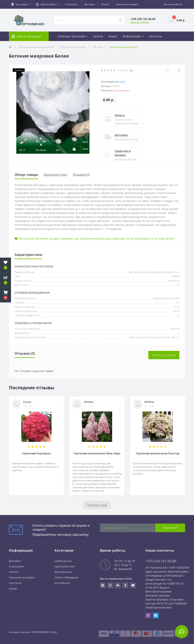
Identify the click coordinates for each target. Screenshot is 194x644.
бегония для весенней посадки (39, 239)
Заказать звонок (139, 22)
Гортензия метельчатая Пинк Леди (97, 453)
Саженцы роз (63, 561)
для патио (127, 239)
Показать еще (97, 505)
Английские (62, 583)
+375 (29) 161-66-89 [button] (161, 561)
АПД (123, 81)
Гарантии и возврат (127, 4)
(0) (131, 70)
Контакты (156, 36)
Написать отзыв (164, 355)
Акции (113, 36)
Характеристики (55, 175)
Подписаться (170, 528)
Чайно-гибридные (66, 577)
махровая (67, 239)
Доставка (90, 4)
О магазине (72, 4)
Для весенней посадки (74, 47)
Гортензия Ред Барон (36, 453)
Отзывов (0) (81, 175)
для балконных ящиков (90, 239)
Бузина (98, 36)
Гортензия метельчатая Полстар (158, 453)
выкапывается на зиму (150, 239)
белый (170, 239)
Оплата (105, 4)
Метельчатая (63, 572)
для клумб (113, 239)
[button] (21, 4)
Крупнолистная (65, 566)
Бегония (98, 47)
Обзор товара (26, 175)
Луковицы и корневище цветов (36, 47)
